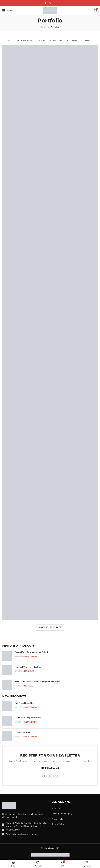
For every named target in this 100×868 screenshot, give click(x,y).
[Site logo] (50, 10)
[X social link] (50, 3)
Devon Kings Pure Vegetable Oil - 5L (32, 652)
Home (44, 27)
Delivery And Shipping (62, 813)
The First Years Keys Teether (28, 667)
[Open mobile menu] (7, 10)
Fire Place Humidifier (24, 703)
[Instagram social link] (54, 3)
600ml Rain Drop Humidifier (28, 718)
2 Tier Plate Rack (22, 732)
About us (56, 808)
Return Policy (58, 824)
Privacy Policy (58, 819)
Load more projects (50, 627)
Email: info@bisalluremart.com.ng (21, 834)
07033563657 (13, 830)
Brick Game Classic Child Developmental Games (37, 682)
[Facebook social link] (46, 3)
